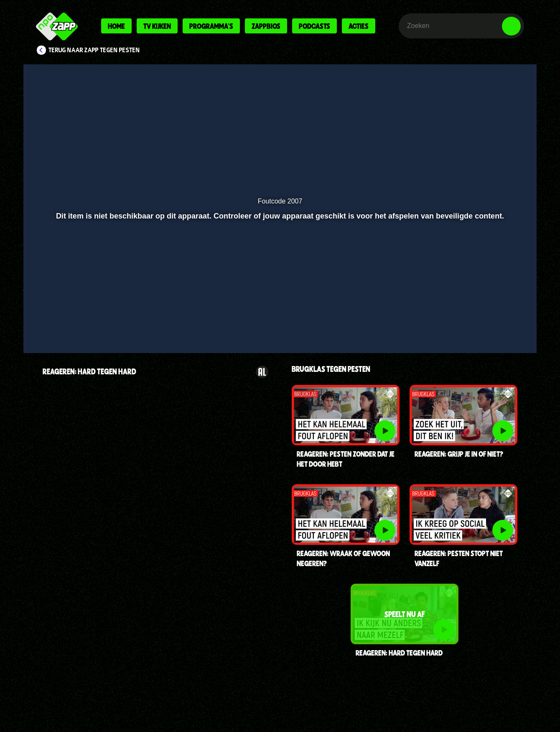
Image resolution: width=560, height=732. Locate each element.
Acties (359, 26)
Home (116, 26)
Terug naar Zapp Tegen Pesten (94, 50)
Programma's (211, 26)
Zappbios (266, 26)
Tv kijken (157, 26)
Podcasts (314, 26)
